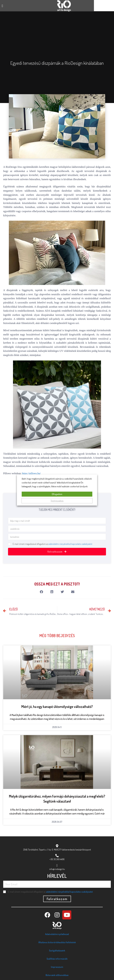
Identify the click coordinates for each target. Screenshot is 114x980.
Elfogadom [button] (57, 494)
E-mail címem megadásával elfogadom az (53, 544)
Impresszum (57, 967)
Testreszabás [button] (57, 501)
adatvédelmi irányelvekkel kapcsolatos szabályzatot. (70, 544)
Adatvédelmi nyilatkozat (57, 934)
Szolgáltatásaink (57, 951)
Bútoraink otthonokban (57, 975)
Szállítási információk (57, 959)
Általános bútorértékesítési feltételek (57, 942)
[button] (2, 6)
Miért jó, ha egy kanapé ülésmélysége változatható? (57, 706)
